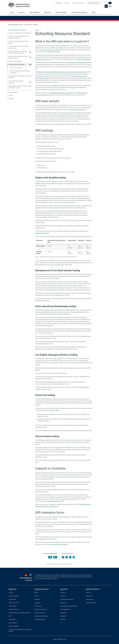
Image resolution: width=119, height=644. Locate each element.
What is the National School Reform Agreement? (20, 72)
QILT (10, 616)
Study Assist (12, 599)
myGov (11, 593)
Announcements (13, 92)
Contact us (63, 593)
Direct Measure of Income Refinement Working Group (19, 47)
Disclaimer (37, 599)
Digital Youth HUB (13, 603)
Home (12, 12)
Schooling (47, 12)
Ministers (67, 3)
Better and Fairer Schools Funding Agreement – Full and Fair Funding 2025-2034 (62, 72)
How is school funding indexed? (58, 544)
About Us (22, 12)
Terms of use (38, 606)
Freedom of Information (41, 609)
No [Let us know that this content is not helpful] (55, 557)
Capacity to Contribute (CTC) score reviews (20, 33)
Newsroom (63, 596)
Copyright (37, 603)
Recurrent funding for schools (16, 25)
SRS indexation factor (84, 59)
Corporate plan (90, 599)
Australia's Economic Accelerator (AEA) (19, 613)
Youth (93, 12)
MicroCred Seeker (13, 626)
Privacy (36, 596)
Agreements (56, 85)
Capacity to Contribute (76, 110)
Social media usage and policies (69, 606)
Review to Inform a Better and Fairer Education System (18, 57)
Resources (11, 99)
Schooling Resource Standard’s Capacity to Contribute (20, 77)
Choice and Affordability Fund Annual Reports (19, 42)
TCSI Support (12, 606)
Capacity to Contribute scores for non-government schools (19, 37)
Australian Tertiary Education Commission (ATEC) (20, 630)
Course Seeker (12, 623)
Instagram (63, 616)
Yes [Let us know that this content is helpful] (50, 557)
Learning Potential (14, 609)
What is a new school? (16, 68)
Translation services (40, 619)
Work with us (89, 596)
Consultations (59, 3)
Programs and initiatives (78, 3)
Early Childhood (34, 12)
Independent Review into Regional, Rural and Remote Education (18, 52)
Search (36, 593)
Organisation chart (91, 603)
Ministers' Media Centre (66, 599)
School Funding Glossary (15, 61)
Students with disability (42, 233)
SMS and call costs (40, 613)
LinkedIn (62, 619)
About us (88, 593)
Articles (11, 96)
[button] (30, 52)
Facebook (63, 613)
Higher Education (61, 12)
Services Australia (13, 596)
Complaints (63, 603)
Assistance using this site (41, 616)
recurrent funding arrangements (76, 62)
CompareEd (12, 619)
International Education (79, 12)
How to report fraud (65, 609)
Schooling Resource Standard (17, 65)
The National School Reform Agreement (16, 82)
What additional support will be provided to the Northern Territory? (20, 87)
